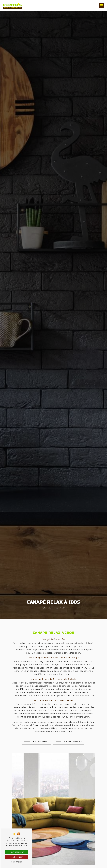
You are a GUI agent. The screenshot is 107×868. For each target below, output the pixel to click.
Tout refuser (16, 857)
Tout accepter (17, 852)
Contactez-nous (73, 741)
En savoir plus (40, 741)
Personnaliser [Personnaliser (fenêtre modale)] (17, 862)
